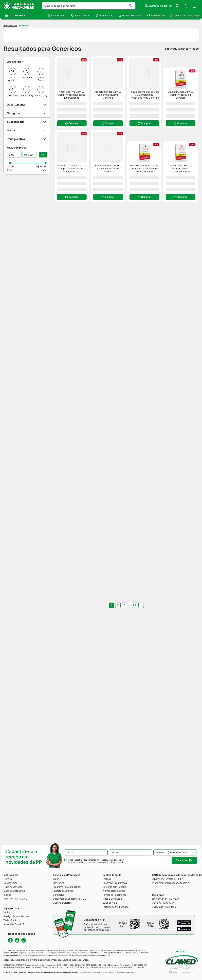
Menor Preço (41, 59)
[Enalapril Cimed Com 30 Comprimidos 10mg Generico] (78, 165)
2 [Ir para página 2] (121, 808)
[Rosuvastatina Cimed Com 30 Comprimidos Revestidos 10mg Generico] (174, 79)
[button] (27, 85)
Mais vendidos (13, 59)
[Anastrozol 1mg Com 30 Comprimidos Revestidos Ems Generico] (78, 79)
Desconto (27, 58)
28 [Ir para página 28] (131, 808)
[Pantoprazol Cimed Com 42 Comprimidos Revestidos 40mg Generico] (126, 165)
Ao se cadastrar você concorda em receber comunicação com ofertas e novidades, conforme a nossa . (96, 861)
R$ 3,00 (11, 147)
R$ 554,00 (42, 147)
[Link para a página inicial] (10, 6)
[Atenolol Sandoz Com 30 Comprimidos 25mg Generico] (126, 79)
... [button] (126, 808)
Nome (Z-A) (41, 76)
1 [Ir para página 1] (115, 808)
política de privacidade (114, 862)
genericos (24, 6)
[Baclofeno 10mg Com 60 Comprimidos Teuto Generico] (174, 165)
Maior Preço (13, 76)
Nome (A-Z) (27, 76)
